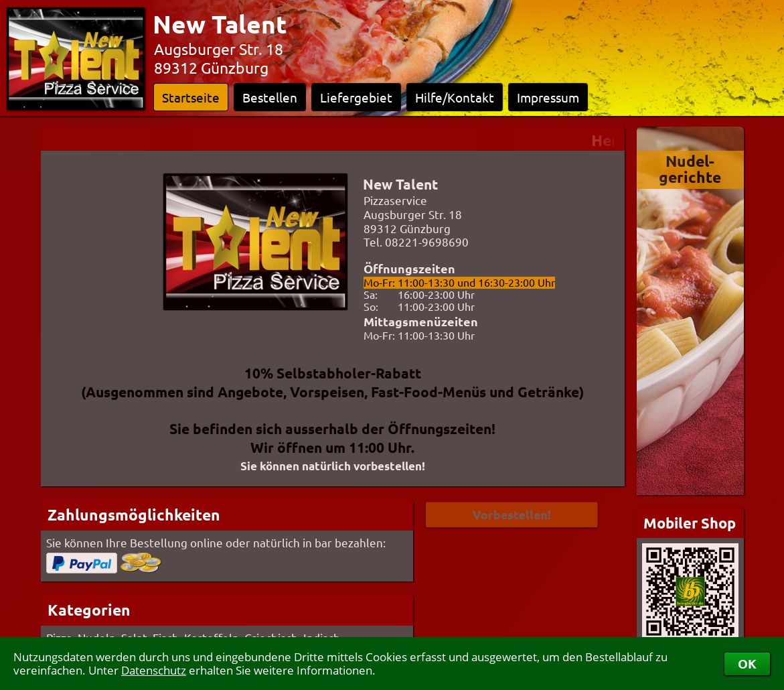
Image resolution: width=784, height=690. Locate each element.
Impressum (548, 97)
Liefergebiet (356, 97)
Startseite (191, 97)
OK (747, 664)
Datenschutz (154, 670)
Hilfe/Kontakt (455, 97)
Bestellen (270, 97)
